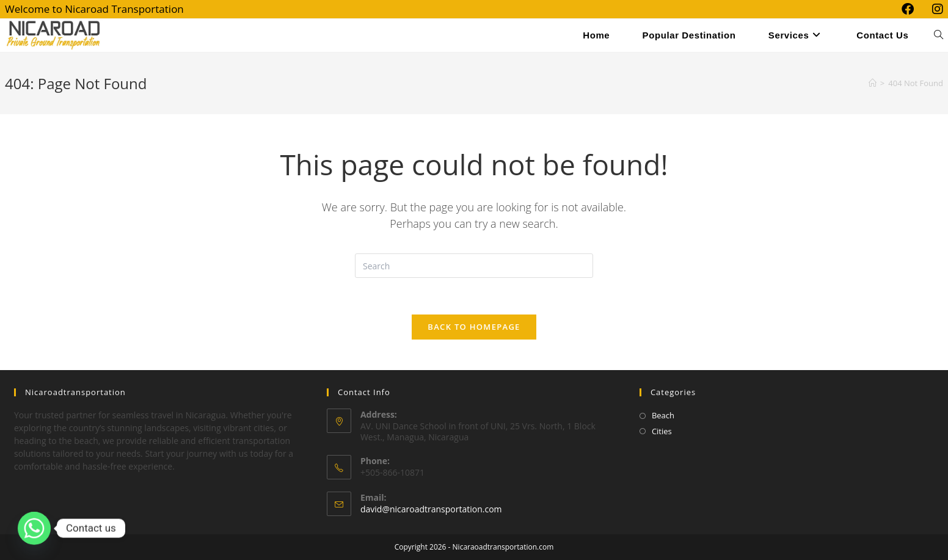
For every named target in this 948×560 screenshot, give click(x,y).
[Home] (873, 83)
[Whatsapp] (34, 528)
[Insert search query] (474, 266)
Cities (662, 431)
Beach (663, 415)
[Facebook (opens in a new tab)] (908, 9)
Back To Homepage (474, 327)
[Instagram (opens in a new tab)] (933, 9)
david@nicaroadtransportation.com (431, 509)
